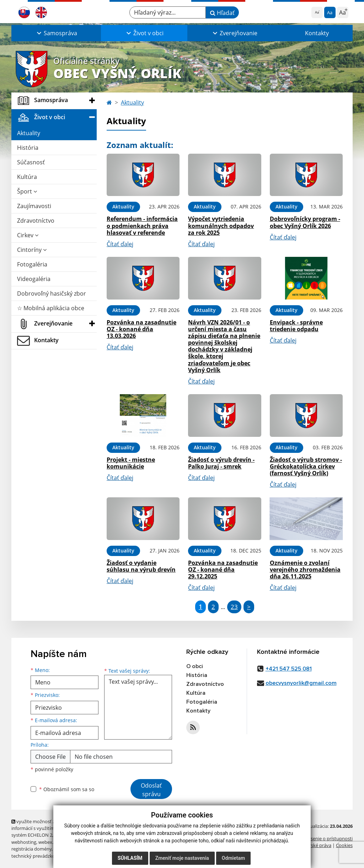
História (28, 148)
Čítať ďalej (120, 244)
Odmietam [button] (233, 858)
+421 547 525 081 (289, 669)
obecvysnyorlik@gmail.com (301, 683)
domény (89, 842)
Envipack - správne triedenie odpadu (296, 326)
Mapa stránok (69, 835)
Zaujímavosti (34, 206)
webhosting (24, 842)
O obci (195, 666)
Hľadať (222, 13)
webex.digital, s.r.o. (58, 842)
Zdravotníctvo (36, 221)
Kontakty (317, 33)
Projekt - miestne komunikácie (131, 463)
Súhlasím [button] (130, 858)
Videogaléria (34, 279)
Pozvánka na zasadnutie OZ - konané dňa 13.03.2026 (141, 329)
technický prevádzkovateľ (38, 856)
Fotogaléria (32, 264)
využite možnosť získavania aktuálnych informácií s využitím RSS (55, 825)
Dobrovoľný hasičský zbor (52, 293)
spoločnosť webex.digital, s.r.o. (86, 849)
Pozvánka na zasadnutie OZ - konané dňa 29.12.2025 (223, 570)
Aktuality (29, 133)
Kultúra (27, 177)
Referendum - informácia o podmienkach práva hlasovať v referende (142, 226)
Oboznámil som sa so (67, 789)
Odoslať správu (151, 790)
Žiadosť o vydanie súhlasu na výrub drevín (141, 566)
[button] (56, 33)
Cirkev (28, 235)
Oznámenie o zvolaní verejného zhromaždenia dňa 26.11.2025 (305, 570)
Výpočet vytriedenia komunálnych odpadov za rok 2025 (221, 226)
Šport (27, 191)
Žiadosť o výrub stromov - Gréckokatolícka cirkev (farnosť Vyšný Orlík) (306, 466)
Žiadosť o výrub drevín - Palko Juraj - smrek (221, 463)
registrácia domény (31, 849)
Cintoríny (32, 250)
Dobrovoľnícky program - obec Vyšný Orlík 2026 (305, 222)
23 (234, 607)
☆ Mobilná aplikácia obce (51, 308)
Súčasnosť (31, 162)
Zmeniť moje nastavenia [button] (182, 858)
